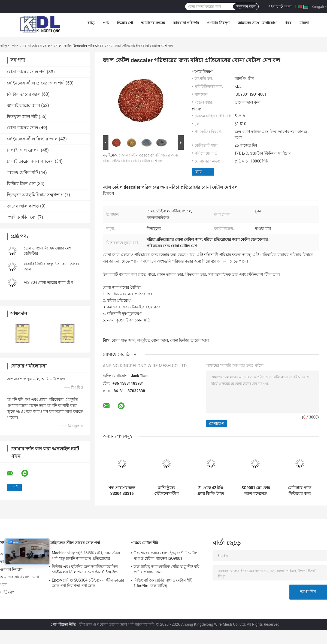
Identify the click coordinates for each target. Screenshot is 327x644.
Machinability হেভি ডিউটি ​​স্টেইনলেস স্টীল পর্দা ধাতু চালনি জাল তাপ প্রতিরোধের (86, 556)
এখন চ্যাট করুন (280, 6)
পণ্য (106, 23)
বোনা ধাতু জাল (123, 340)
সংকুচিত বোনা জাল (153, 340)
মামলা (304, 23)
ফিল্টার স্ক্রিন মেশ (21, 184)
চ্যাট (198, 172)
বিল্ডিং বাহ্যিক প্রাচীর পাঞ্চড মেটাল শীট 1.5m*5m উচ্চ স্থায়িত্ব (163, 583)
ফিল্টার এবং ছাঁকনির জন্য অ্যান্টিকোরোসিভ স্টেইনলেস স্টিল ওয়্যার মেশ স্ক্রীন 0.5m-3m (85, 569)
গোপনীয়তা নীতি (63, 624)
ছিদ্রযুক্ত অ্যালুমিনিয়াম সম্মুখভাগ (35, 195)
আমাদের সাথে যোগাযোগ (257, 23)
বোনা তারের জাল (36, 46)
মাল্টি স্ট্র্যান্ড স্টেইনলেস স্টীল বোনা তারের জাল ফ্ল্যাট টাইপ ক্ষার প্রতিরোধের (166, 491)
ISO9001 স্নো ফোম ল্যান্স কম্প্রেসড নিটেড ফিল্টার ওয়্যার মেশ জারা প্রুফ (255, 491)
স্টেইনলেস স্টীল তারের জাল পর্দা (36, 83)
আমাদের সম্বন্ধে (153, 23)
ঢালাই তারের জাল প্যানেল (30, 161)
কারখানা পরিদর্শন (186, 23)
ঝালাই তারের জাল (23, 105)
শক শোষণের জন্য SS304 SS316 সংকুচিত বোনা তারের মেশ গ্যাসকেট (122, 491)
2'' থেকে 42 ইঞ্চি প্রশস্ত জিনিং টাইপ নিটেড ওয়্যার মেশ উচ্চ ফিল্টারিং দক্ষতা (211, 491)
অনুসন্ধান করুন (246, 7)
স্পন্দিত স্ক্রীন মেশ (22, 217)
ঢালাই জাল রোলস (23, 150)
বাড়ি (91, 23)
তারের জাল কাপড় (23, 206)
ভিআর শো (125, 23)
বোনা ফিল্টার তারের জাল (189, 340)
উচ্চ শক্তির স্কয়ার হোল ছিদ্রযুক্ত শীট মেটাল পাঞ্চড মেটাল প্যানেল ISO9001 (166, 556)
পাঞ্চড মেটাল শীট (22, 172)
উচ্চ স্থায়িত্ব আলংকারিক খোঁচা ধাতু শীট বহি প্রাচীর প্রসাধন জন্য (166, 569)
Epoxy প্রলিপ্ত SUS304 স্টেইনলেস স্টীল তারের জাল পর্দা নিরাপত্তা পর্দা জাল (88, 583)
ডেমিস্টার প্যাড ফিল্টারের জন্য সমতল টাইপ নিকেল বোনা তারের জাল (300, 491)
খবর (288, 23)
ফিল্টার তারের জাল (24, 94)
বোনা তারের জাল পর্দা (26, 72)
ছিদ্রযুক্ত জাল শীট (22, 117)
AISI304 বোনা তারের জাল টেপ (48, 282)
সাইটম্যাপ (7, 592)
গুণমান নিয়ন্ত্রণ (218, 23)
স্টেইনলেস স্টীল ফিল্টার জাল (32, 139)
